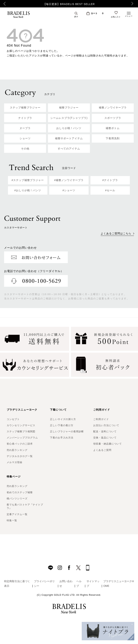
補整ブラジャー (69, 108)
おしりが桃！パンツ (69, 128)
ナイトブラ (25, 118)
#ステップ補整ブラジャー (28, 180)
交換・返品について (105, 438)
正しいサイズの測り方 (63, 419)
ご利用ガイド (101, 419)
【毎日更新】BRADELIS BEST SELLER (69, 4)
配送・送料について (105, 431)
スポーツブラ (113, 118)
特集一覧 (12, 520)
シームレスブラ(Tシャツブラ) (69, 118)
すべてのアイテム (69, 149)
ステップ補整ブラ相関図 (21, 431)
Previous (4, 4)
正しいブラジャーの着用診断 (67, 431)
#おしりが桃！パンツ (28, 190)
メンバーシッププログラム (22, 438)
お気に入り (116, 17)
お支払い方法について (106, 425)
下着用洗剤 (113, 138)
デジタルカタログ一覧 (20, 456)
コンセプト (13, 419)
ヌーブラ (25, 128)
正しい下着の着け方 (62, 425)
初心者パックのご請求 (20, 444)
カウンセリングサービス (21, 425)
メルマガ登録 (14, 462)
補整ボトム (113, 128)
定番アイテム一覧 (17, 514)
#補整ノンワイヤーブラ (69, 180)
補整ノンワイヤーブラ (113, 108)
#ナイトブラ (110, 180)
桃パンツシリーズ (17, 499)
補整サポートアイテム (69, 138)
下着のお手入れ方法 (62, 438)
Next (133, 4)
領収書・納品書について (108, 444)
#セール (110, 190)
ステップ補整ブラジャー (25, 108)
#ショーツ (69, 190)
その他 (25, 149)
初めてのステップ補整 (20, 492)
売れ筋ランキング (17, 450)
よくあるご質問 (102, 450)
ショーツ (25, 138)
